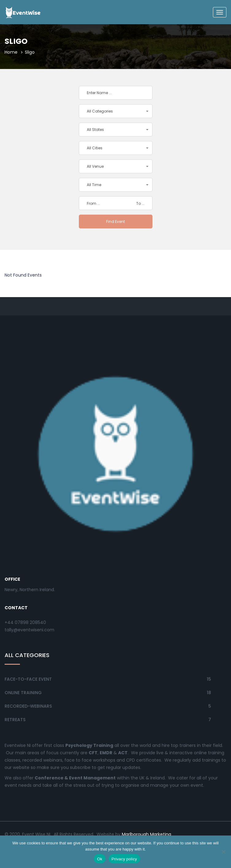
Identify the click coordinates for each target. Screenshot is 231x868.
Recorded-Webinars (28, 706)
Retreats (15, 720)
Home (11, 52)
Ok (100, 859)
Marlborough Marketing (147, 834)
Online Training (23, 693)
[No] (223, 852)
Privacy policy (124, 859)
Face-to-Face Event (28, 679)
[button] (116, 111)
